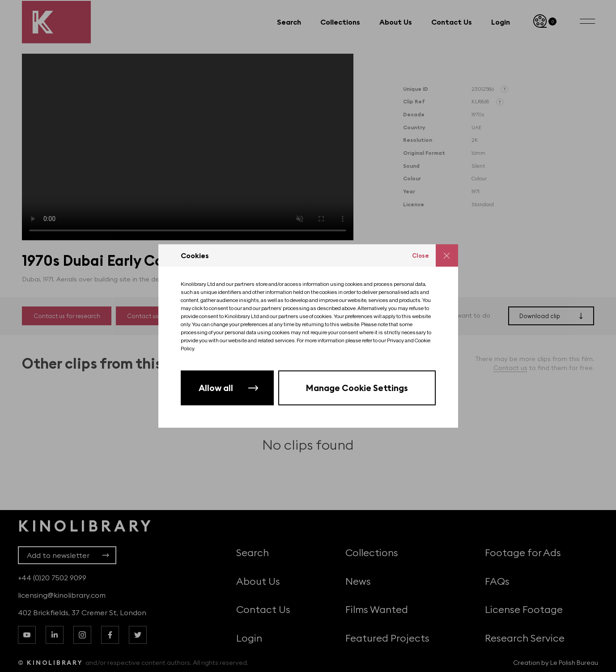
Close (421, 255)
